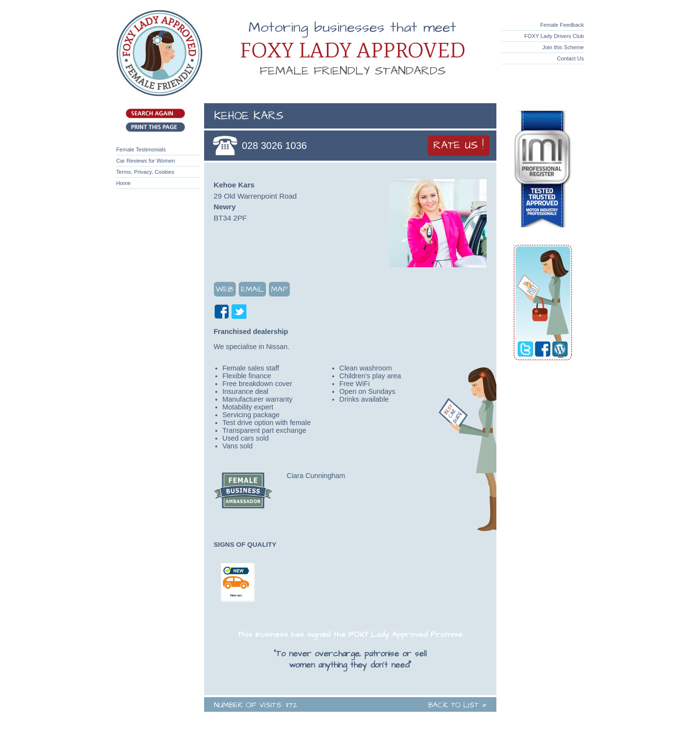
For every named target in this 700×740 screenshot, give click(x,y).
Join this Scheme (563, 47)
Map (279, 289)
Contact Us (570, 58)
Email (252, 289)
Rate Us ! (459, 146)
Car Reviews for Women (146, 161)
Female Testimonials (141, 149)
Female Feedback (562, 25)
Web (225, 289)
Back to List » (457, 705)
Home (124, 183)
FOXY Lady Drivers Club (554, 36)
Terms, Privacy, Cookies (145, 172)
